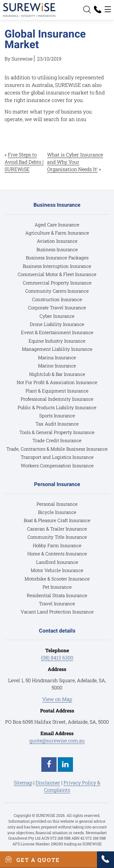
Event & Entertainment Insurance (57, 332)
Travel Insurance (57, 603)
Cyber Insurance (57, 316)
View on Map (57, 699)
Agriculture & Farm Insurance (57, 233)
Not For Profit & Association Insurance (57, 382)
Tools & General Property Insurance (57, 432)
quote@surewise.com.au (57, 740)
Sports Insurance (57, 416)
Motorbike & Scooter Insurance (57, 579)
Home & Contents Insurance (57, 554)
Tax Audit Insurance (57, 424)
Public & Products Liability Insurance (57, 407)
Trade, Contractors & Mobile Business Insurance (57, 449)
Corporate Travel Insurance (57, 307)
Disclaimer (48, 783)
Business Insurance (57, 249)
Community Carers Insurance (57, 291)
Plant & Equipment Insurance (57, 391)
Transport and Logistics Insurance (57, 457)
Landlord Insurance (57, 562)
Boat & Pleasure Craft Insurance (57, 520)
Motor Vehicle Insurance (57, 570)
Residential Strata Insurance (57, 595)
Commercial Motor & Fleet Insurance (57, 274)
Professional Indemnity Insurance (57, 399)
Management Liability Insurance (57, 349)
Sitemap (23, 783)
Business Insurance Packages (57, 258)
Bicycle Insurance (57, 512)
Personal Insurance (57, 504)
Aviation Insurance (57, 241)
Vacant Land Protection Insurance (57, 612)
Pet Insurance (57, 587)
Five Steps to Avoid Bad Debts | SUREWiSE (24, 162)
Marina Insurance (57, 357)
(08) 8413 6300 (57, 658)
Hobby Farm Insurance (57, 545)
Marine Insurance (57, 366)
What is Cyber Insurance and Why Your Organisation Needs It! (75, 162)
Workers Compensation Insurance (57, 465)
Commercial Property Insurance (57, 283)
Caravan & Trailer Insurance (57, 529)
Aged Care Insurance (57, 225)
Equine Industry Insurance (57, 341)
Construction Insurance (57, 299)
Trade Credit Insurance (57, 440)
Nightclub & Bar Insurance (57, 374)
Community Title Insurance (57, 537)
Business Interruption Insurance (57, 266)
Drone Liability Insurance (57, 324)
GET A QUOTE (30, 860)
